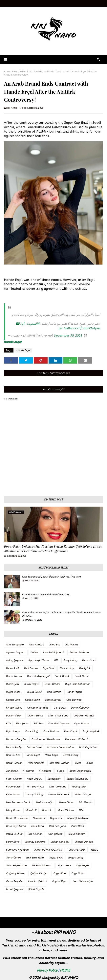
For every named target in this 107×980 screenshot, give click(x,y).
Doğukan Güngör (84, 716)
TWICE (94, 850)
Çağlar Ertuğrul (39, 873)
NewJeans (39, 818)
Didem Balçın (35, 716)
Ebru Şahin (22, 723)
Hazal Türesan (14, 763)
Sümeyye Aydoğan (17, 850)
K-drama (28, 771)
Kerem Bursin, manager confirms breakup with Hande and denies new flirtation (62, 614)
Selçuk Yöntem (76, 834)
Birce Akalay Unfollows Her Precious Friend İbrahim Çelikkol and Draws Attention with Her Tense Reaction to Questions (53, 549)
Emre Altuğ (32, 731)
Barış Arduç (70, 660)
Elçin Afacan (82, 723)
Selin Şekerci (55, 834)
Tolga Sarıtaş (76, 858)
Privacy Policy (47, 970)
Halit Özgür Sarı (88, 747)
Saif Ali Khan (35, 834)
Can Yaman (54, 692)
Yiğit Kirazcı (64, 865)
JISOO (89, 763)
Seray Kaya (13, 842)
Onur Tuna (38, 826)
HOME (65, 970)
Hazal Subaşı (71, 755)
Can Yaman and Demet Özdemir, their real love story (52, 576)
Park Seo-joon (58, 826)
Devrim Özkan (14, 716)
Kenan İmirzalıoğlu (77, 779)
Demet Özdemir (80, 708)
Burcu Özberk (52, 684)
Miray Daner (13, 810)
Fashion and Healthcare (46, 739)
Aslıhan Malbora (79, 652)
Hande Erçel (21, 72)
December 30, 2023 (68, 335)
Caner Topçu (74, 692)
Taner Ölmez (13, 858)
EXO (8, 723)
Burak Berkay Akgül (38, 676)
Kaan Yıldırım (14, 779)
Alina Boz (55, 645)
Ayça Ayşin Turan (39, 660)
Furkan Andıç (14, 747)
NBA (81, 810)
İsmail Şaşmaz (15, 889)
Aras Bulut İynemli (54, 652)
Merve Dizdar (66, 802)
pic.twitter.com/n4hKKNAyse (79, 328)
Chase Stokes (14, 708)
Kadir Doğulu (35, 779)
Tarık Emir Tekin (35, 858)
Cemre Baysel (53, 700)
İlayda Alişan (60, 881)
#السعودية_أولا (30, 324)
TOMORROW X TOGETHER (48, 850)
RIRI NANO (12, 108)
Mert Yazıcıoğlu (45, 802)
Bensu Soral (89, 660)
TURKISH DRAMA (76, 850)
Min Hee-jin (86, 802)
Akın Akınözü (37, 645)
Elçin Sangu (13, 731)
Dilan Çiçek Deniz (58, 716)
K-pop (60, 771)
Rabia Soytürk (14, 834)
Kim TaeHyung (58, 787)
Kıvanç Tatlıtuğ (34, 794)
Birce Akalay (67, 668)
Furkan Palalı (34, 747)
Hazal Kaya (52, 755)
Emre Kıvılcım (51, 731)
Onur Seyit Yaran (16, 826)
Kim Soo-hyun (35, 787)
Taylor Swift (56, 858)
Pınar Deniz (78, 826)
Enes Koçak (71, 731)
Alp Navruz (72, 645)
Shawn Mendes (84, 842)
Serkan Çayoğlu (60, 842)
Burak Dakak (62, 676)
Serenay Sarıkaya (35, 842)
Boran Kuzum (14, 676)
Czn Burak (60, 708)
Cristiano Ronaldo (38, 708)
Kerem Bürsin (14, 787)
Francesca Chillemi (76, 739)
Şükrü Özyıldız (36, 889)
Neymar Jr (56, 818)
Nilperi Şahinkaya (78, 818)
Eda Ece (38, 723)
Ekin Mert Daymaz (59, 723)
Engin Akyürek (91, 731)
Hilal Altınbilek (36, 763)
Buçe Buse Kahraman (78, 684)
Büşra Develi (34, 692)
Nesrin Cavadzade (17, 818)
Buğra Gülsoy (14, 692)
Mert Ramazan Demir (18, 802)
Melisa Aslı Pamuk (59, 794)
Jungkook (12, 771)
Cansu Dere (13, 700)
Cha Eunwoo (74, 700)
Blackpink (85, 668)
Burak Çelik (13, 684)
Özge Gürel (60, 873)
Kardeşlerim (54, 779)
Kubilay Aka (79, 787)
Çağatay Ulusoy (16, 873)
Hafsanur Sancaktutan (61, 747)
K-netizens (45, 771)
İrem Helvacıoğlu (83, 881)
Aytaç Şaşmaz (15, 660)
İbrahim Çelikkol (38, 881)
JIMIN (78, 763)
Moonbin (47, 810)
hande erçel (13, 342)
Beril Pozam (31, 668)
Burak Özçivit (32, 684)
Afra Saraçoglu (15, 645)
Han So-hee (13, 755)
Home (8, 72)
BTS (56, 660)
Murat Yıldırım (66, 810)
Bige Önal (49, 668)
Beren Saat (12, 668)
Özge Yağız (78, 873)
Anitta (34, 652)
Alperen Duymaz (16, 652)
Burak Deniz (81, 676)
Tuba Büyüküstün (16, 865)
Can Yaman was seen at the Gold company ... (47, 594)
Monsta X (31, 810)
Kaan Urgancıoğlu (80, 771)
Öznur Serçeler (14, 881)
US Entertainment (42, 865)
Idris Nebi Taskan (59, 763)
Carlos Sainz (32, 700)
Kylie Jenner (13, 794)
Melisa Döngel (83, 794)
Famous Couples (16, 739)
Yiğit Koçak (83, 865)
